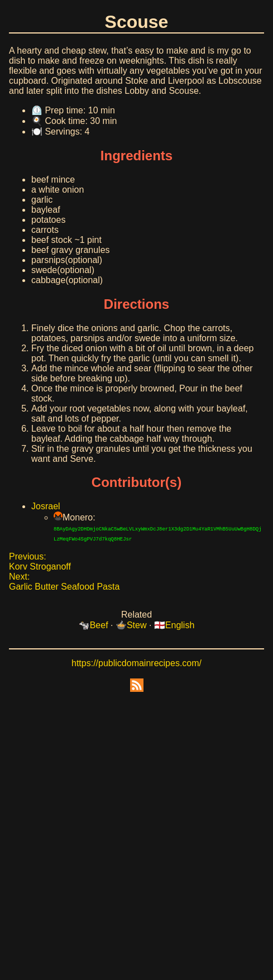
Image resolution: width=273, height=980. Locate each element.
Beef (99, 625)
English (180, 625)
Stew (137, 625)
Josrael (46, 506)
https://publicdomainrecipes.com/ (136, 663)
